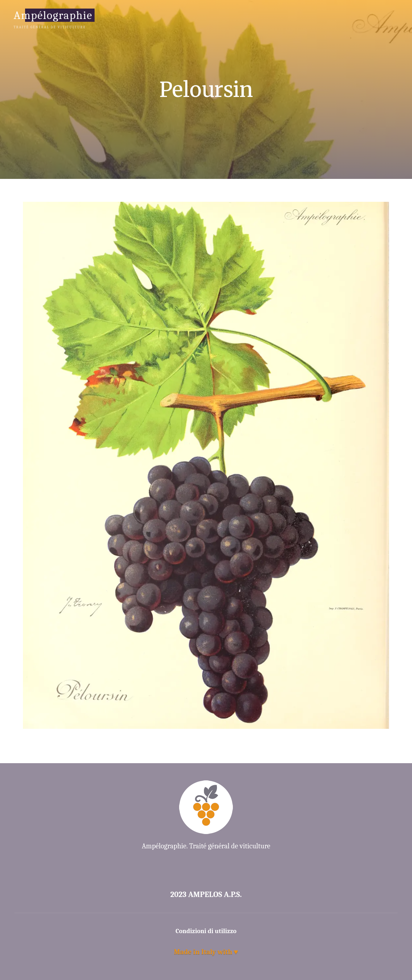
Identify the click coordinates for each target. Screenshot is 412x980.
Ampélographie (53, 15)
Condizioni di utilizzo (206, 931)
